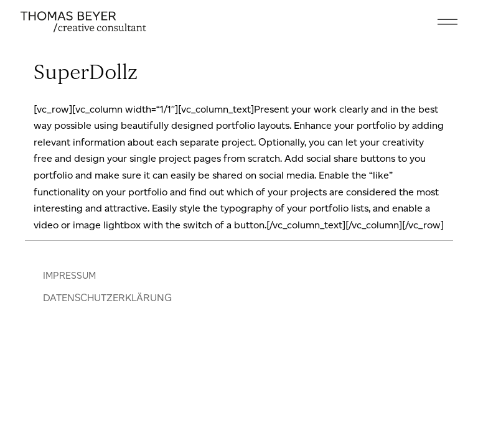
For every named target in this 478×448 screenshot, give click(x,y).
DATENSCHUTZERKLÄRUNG (107, 298)
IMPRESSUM (69, 276)
